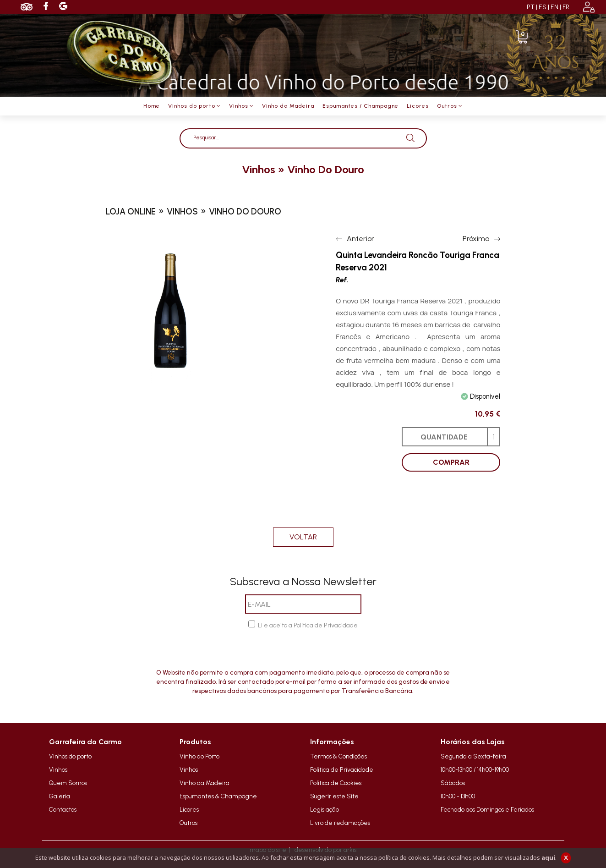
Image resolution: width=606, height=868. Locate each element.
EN (554, 7)
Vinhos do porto (70, 756)
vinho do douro (326, 169)
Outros (188, 823)
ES (543, 7)
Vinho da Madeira (205, 783)
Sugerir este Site (334, 796)
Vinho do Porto (199, 756)
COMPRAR (451, 462)
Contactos (63, 809)
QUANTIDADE (444, 437)
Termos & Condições (338, 756)
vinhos (259, 169)
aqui (548, 857)
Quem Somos (68, 783)
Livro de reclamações (340, 823)
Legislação (325, 809)
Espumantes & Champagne (218, 796)
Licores (189, 809)
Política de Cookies (336, 783)
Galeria (60, 796)
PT (531, 7)
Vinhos (58, 769)
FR (566, 7)
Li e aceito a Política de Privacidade (308, 625)
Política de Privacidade (342, 769)
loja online (131, 212)
